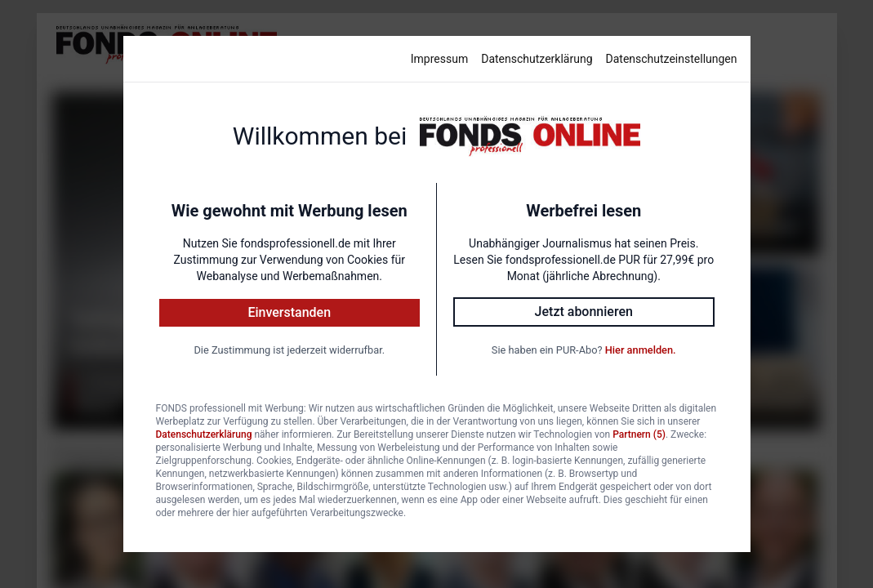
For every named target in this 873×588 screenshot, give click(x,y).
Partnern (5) (639, 434)
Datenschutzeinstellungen (672, 59)
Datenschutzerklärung (537, 59)
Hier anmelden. (641, 350)
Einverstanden (289, 312)
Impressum (439, 59)
